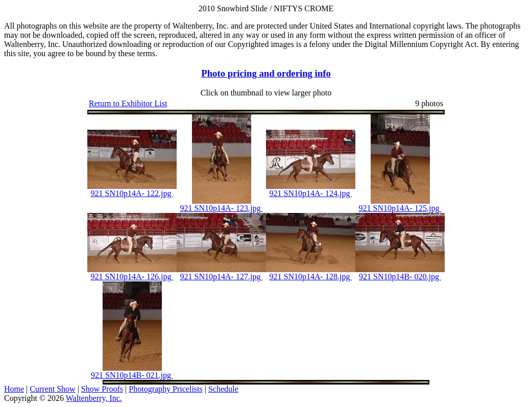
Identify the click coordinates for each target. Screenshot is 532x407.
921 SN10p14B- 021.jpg (132, 375)
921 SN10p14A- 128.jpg (311, 277)
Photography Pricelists (165, 389)
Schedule (223, 389)
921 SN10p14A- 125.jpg (400, 208)
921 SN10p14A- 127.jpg (222, 277)
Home (14, 389)
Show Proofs (102, 389)
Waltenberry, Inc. (94, 398)
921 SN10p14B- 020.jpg (400, 277)
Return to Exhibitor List (128, 103)
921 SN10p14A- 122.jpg (132, 193)
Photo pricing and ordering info (266, 73)
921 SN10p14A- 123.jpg (222, 208)
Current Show (52, 389)
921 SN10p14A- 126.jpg (132, 277)
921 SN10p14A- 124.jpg (311, 193)
